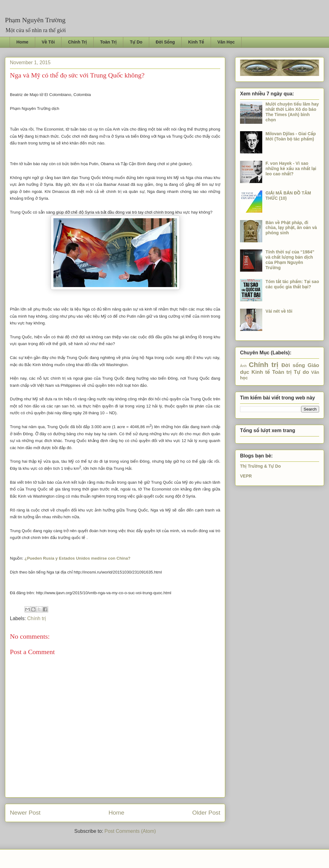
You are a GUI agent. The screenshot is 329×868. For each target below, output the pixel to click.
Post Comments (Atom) (130, 831)
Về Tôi (48, 42)
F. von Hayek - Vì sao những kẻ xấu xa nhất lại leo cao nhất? (291, 169)
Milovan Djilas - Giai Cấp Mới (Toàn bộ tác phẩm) (291, 136)
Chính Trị (77, 42)
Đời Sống (165, 42)
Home (22, 42)
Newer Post (25, 813)
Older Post (206, 813)
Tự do (301, 372)
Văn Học (226, 42)
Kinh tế (261, 372)
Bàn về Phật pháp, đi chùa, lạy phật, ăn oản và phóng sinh (291, 228)
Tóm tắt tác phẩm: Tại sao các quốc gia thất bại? (292, 284)
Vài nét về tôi (279, 311)
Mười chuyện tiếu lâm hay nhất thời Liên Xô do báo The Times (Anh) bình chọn (292, 112)
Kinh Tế (196, 42)
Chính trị (36, 618)
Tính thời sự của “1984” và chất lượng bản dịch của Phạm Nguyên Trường (290, 260)
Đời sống (293, 365)
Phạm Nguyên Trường (35, 20)
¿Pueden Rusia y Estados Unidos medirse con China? (77, 558)
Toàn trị (282, 372)
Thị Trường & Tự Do (260, 466)
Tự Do (136, 42)
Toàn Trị (108, 42)
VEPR (246, 476)
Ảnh (243, 366)
